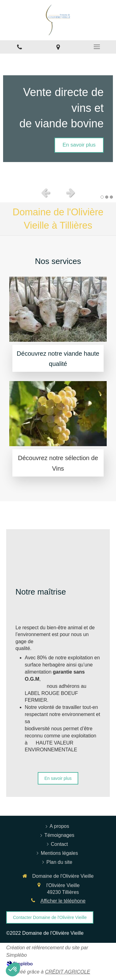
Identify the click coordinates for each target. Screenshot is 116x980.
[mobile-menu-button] (97, 47)
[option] (58, 119)
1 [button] (102, 197)
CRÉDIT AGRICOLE (67, 972)
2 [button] (107, 197)
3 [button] (111, 197)
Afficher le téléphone (63, 901)
